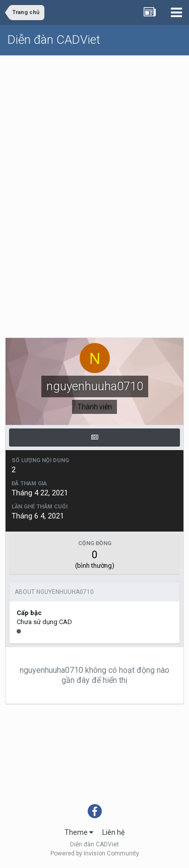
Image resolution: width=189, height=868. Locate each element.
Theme (79, 832)
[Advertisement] (94, 155)
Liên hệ (113, 832)
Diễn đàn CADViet (54, 40)
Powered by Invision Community (95, 853)
